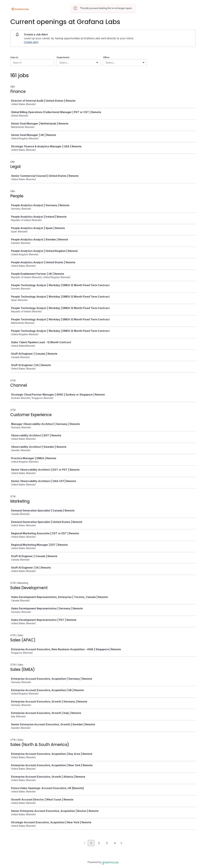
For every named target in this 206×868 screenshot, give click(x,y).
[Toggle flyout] (97, 63)
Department (63, 57)
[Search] (32, 63)
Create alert (31, 42)
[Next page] (121, 843)
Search (14, 57)
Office (106, 57)
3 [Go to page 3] (107, 843)
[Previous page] (85, 843)
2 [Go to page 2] (99, 843)
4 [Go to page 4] (115, 843)
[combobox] (60, 63)
